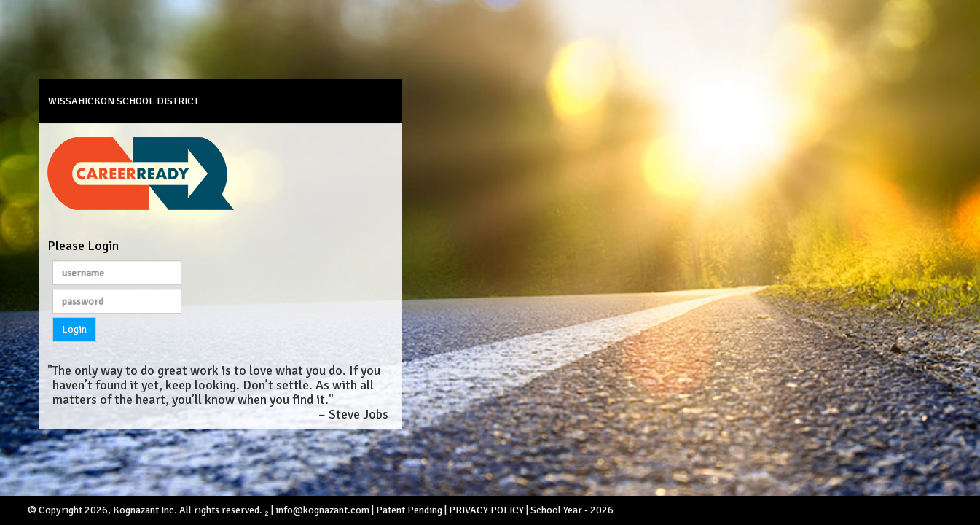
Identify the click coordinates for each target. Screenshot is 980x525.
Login (74, 329)
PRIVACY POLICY (486, 510)
